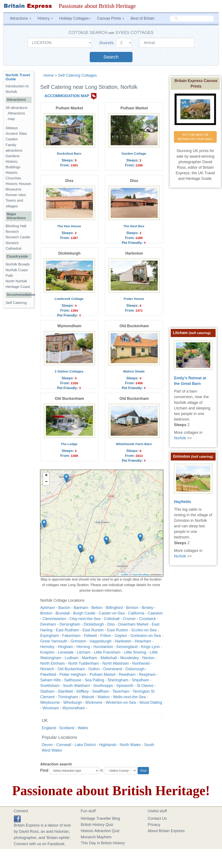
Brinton (132, 608)
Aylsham (48, 608)
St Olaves (145, 686)
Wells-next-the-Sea (129, 697)
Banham (81, 608)
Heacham (143, 641)
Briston (46, 613)
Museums (13, 189)
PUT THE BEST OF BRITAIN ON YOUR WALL (195, 137)
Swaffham (101, 691)
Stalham (47, 691)
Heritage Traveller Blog (100, 818)
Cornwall (64, 745)
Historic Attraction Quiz (100, 831)
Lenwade (66, 652)
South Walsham (76, 686)
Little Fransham (107, 652)
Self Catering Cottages (77, 75)
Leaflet (125, 575)
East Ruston (118, 630)
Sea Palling (94, 680)
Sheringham (118, 680)
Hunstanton (103, 647)
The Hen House (69, 226)
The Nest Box (134, 226)
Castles (12, 139)
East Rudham (67, 630)
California (136, 613)
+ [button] (46, 476)
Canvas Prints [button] (111, 18)
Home (49, 75)
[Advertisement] (20, 377)
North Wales (130, 745)
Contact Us (157, 818)
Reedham (127, 674)
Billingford (114, 608)
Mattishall (109, 658)
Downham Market (133, 624)
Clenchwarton (54, 619)
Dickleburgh (94, 624)
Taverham (121, 691)
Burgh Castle (84, 613)
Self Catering (16, 303)
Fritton (106, 636)
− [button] (46, 482)
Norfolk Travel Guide (18, 77)
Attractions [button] (21, 18)
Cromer (129, 619)
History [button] (45, 18)
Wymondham (74, 708)
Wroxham (51, 708)
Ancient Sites (16, 134)
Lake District (85, 745)
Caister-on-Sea (112, 613)
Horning (83, 647)
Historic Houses (18, 184)
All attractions (17, 108)
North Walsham (115, 663)
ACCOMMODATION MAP (67, 96)
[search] (192, 19)
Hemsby (47, 647)
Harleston (123, 641)
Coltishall (112, 619)
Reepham (147, 674)
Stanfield (65, 691)
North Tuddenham (84, 663)
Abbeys (12, 128)
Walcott (88, 697)
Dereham (48, 624)
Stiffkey (82, 691)
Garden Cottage (134, 153)
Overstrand (112, 669)
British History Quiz (97, 825)
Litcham (84, 652)
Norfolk (180, 438)
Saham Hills (50, 680)
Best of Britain (143, 18)
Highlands (108, 745)
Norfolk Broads (18, 264)
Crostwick (147, 619)
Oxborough (135, 669)
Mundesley (130, 658)
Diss (111, 624)
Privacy (154, 825)
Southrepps (103, 686)
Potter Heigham (73, 674)
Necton (148, 658)
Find (44, 770)
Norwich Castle (18, 237)
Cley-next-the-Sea (85, 619)
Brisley (147, 608)
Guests (107, 43)
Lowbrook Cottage (69, 299)
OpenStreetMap (141, 575)
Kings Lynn (150, 647)
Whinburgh (73, 702)
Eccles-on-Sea (144, 630)
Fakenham (71, 636)
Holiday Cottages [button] (75, 18)
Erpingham (49, 636)
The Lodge (69, 444)
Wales (83, 728)
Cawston (155, 613)
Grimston (79, 641)
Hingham (65, 647)
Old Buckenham (71, 669)
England (49, 728)
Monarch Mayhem (96, 837)
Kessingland (127, 647)
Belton (97, 608)
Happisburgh (101, 641)
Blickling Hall (16, 226)
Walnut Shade (134, 371)
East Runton (93, 630)
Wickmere (94, 702)
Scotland (67, 728)
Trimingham (68, 697)
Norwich (47, 669)
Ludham (72, 658)
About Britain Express (166, 831)
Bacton (64, 608)
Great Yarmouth (54, 641)
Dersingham (70, 624)
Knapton (47, 652)
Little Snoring (135, 652)
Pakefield (48, 674)
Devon (47, 745)
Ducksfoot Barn (69, 153)
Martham (90, 658)
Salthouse (73, 680)
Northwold (141, 663)
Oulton (94, 669)
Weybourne (50, 702)
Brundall (63, 613)
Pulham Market (102, 674)
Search (111, 57)
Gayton (121, 636)
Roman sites (16, 195)
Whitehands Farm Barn (134, 444)
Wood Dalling (151, 702)
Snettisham (50, 686)
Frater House (134, 299)
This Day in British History (103, 843)
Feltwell (90, 636)
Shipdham (140, 680)
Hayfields (182, 502)
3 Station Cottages (69, 371)
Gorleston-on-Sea (146, 636)
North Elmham (52, 663)
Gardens (13, 156)
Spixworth (125, 686)
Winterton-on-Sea (121, 702)
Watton (104, 697)
